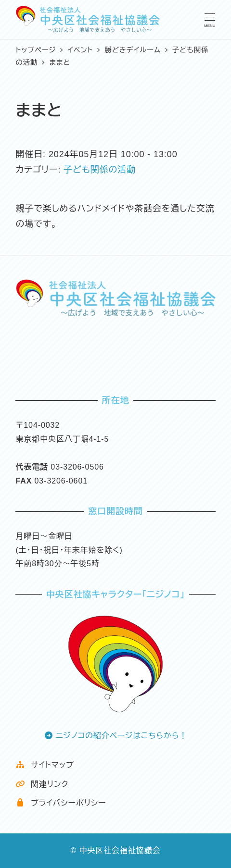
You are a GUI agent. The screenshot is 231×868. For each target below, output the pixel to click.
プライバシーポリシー (61, 803)
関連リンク (42, 784)
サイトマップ (45, 765)
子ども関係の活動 (100, 170)
